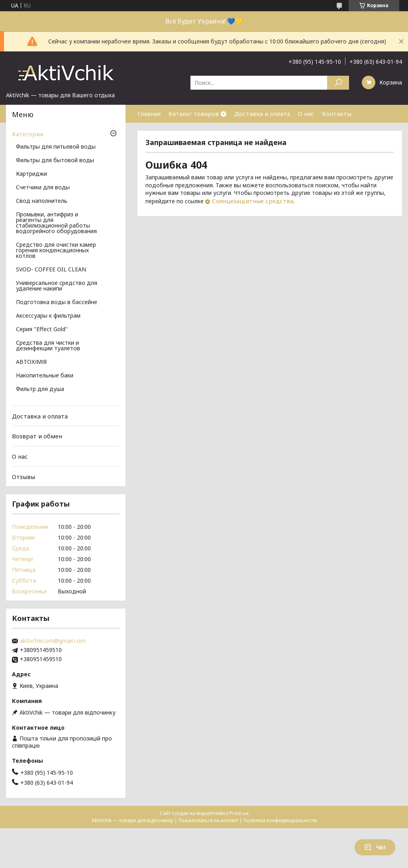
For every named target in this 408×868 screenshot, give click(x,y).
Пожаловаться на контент (208, 820)
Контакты (337, 114)
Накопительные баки (45, 376)
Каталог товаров (194, 114)
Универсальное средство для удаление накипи (57, 286)
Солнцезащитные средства (253, 201)
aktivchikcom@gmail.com (53, 641)
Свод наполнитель (42, 201)
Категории (28, 134)
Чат (375, 847)
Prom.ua (239, 813)
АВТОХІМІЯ (31, 362)
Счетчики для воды (43, 188)
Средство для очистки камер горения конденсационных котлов (56, 251)
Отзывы (24, 476)
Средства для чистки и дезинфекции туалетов (48, 346)
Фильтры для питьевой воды (56, 147)
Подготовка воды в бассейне (57, 302)
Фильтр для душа (40, 389)
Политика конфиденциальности (280, 820)
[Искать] (338, 83)
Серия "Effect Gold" (42, 330)
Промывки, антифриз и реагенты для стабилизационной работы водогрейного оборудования (56, 223)
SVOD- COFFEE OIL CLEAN (51, 270)
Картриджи (31, 174)
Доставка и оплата (262, 114)
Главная (149, 114)
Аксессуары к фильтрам (48, 316)
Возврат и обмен (37, 436)
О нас (306, 114)
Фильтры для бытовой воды (55, 161)
